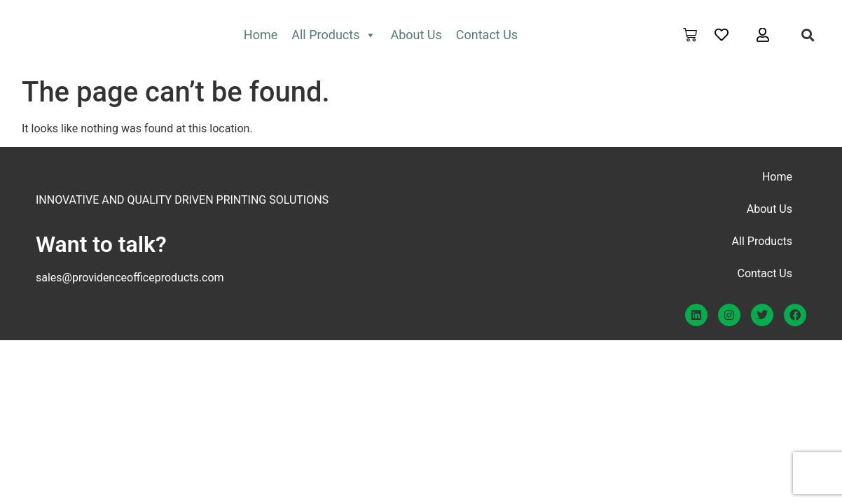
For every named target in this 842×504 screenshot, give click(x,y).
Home (261, 35)
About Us (416, 35)
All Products (334, 35)
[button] (808, 35)
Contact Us (487, 35)
